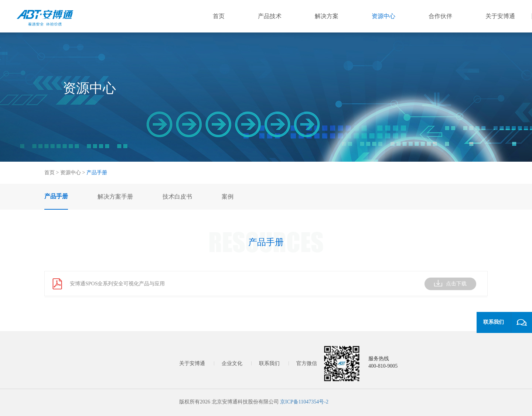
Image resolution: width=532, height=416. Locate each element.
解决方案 (327, 16)
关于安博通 (500, 16)
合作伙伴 (440, 16)
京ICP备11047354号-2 (304, 402)
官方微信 (307, 363)
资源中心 (383, 16)
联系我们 (269, 363)
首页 (219, 16)
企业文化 (232, 363)
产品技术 (270, 16)
